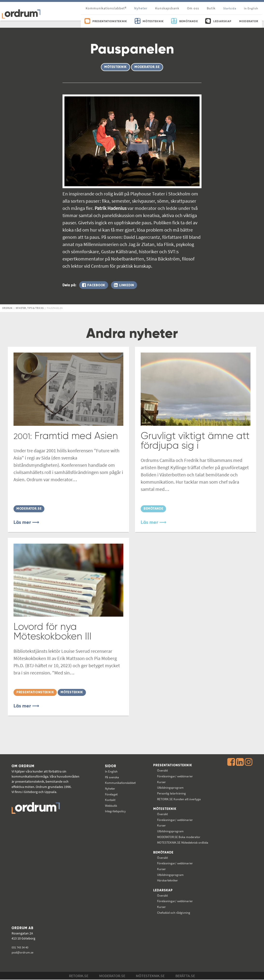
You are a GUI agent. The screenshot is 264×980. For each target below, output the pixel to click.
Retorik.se (79, 976)
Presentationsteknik (172, 766)
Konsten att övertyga (179, 799)
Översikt (162, 771)
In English (109, 771)
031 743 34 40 (21, 948)
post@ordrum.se (24, 953)
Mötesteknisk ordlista (183, 843)
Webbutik (109, 806)
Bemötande (162, 853)
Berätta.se (185, 976)
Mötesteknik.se (150, 976)
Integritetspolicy (114, 811)
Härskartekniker (167, 881)
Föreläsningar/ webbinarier (175, 776)
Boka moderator (178, 837)
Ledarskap (162, 891)
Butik (211, 8)
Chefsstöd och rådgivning (174, 913)
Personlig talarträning (171, 793)
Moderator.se (112, 976)
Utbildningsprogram (170, 788)
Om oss (193, 8)
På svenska (110, 777)
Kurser (160, 782)
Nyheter (141, 8)
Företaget (109, 794)
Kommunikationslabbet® (106, 8)
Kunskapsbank (167, 8)
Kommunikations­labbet (119, 783)
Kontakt (108, 800)
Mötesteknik (164, 809)
